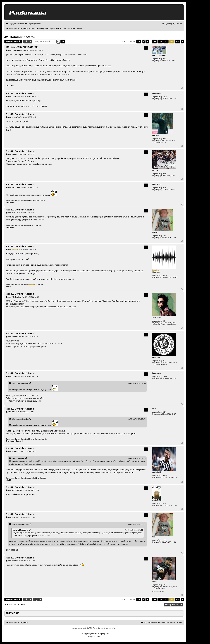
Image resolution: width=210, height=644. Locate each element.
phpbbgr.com (104, 634)
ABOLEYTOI (157, 500)
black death (157, 184)
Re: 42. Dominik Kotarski (22, 47)
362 (164, 361)
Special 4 (19, 441)
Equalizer (156, 270)
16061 (165, 275)
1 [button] (147, 41)
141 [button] (154, 41)
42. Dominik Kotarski (20, 37)
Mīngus (155, 170)
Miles (154, 409)
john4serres (157, 93)
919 (164, 321)
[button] (139, 41)
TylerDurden (157, 318)
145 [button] (178, 41)
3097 (164, 139)
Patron (8, 287)
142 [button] (160, 41)
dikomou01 (156, 357)
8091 (164, 174)
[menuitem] (33, 24)
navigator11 (10, 202)
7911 (164, 188)
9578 (164, 504)
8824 (164, 412)
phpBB (89, 628)
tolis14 (155, 232)
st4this (155, 581)
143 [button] (166, 41)
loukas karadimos (159, 55)
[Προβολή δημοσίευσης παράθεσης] (31, 383)
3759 (164, 585)
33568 (165, 97)
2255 (164, 236)
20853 (165, 476)
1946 (164, 59)
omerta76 (156, 135)
